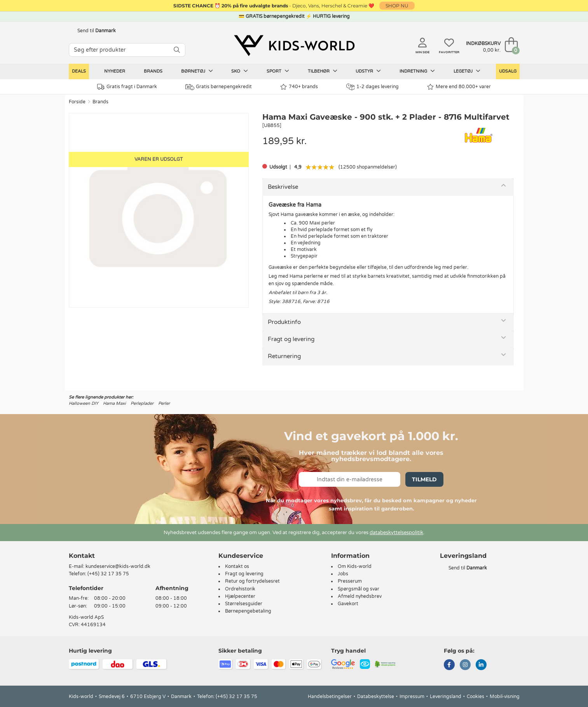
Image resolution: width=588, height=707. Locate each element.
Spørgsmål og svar (359, 589)
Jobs (343, 574)
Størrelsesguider (244, 604)
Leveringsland (446, 697)
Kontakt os (237, 566)
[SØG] (177, 50)
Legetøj (467, 71)
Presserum (350, 581)
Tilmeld (424, 479)
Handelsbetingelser (330, 697)
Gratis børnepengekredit (219, 87)
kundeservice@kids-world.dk (118, 566)
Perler (164, 403)
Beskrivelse (283, 187)
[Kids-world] (294, 45)
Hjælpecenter (240, 596)
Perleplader (142, 403)
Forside (77, 102)
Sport (278, 71)
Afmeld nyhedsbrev (360, 596)
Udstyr (368, 71)
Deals (79, 71)
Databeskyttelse (376, 697)
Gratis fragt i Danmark (127, 87)
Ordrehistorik (240, 589)
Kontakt (82, 556)
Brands (153, 71)
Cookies (475, 697)
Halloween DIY (84, 403)
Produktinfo (284, 322)
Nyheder (115, 71)
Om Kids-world (355, 566)
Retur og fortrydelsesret (252, 581)
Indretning (417, 71)
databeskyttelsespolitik (396, 533)
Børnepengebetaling (248, 611)
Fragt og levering (291, 339)
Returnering (284, 356)
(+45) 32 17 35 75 (108, 574)
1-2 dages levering (373, 87)
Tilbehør (323, 71)
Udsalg (508, 71)
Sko (240, 71)
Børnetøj (197, 71)
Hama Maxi (114, 403)
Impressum (412, 697)
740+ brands (299, 87)
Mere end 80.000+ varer (459, 87)
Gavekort (348, 604)
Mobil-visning (505, 697)
